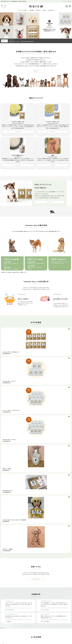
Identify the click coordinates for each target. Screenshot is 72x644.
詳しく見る (9, 135)
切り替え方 (38, 10)
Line (54, 637)
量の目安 (32, 10)
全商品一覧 (36, 71)
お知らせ (45, 10)
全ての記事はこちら (36, 547)
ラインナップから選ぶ (22, 10)
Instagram (18, 637)
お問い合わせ (51, 10)
